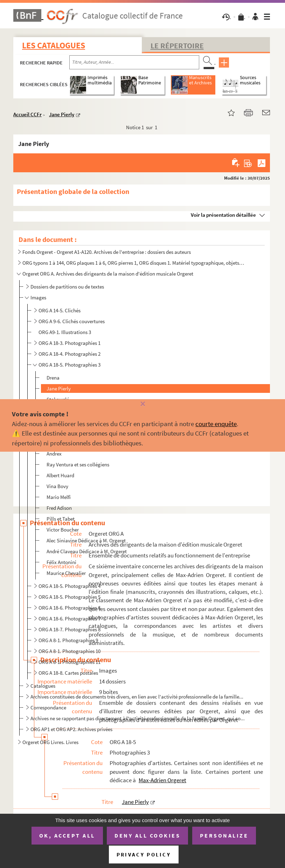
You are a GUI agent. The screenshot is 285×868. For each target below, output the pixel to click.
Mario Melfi (59, 497)
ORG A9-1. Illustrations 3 (65, 332)
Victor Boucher (63, 530)
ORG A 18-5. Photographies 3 (69, 365)
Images (38, 297)
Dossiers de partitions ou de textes (67, 287)
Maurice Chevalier (66, 573)
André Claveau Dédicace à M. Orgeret (87, 551)
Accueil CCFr (27, 114)
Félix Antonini (61, 562)
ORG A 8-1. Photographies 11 (69, 662)
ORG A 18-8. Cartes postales (68, 673)
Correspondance (48, 707)
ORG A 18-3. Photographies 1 (69, 343)
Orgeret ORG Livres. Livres (50, 742)
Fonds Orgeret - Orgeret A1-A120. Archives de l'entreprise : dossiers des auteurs (107, 252)
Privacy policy (144, 855)
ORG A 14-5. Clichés (60, 310)
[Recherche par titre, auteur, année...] (134, 62)
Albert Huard (60, 475)
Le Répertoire (177, 46)
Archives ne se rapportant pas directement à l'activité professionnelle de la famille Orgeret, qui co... (138, 718)
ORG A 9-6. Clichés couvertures (72, 321)
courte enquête (216, 424)
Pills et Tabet (61, 519)
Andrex (54, 454)
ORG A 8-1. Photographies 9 (68, 640)
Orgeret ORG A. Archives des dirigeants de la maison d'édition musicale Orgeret (108, 274)
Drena (53, 378)
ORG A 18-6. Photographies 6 (69, 608)
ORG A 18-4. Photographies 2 (69, 354)
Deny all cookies (147, 835)
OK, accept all (67, 835)
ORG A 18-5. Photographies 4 (69, 586)
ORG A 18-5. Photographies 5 (69, 597)
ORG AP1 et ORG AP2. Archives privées (71, 729)
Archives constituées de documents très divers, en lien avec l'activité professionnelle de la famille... (137, 697)
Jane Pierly (62, 114)
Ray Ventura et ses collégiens (78, 464)
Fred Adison (59, 508)
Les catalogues (54, 45)
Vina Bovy (57, 486)
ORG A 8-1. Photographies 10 (69, 651)
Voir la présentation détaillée (223, 215)
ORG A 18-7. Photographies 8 (69, 629)
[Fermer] (142, 404)
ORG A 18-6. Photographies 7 (69, 619)
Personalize (224, 835)
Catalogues (43, 686)
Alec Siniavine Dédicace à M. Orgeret (86, 540)
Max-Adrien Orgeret (162, 780)
